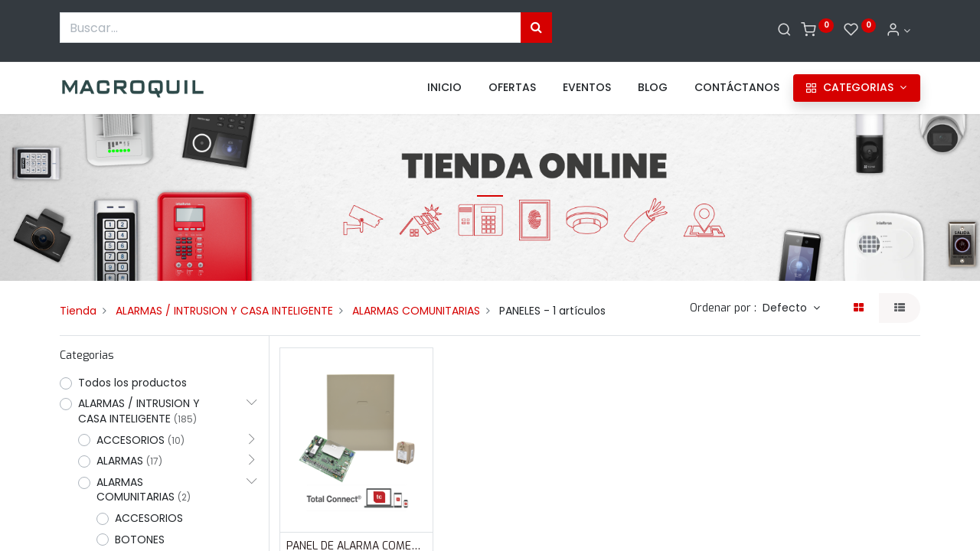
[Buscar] (784, 31)
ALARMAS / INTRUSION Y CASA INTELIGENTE (224, 311)
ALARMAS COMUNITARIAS (416, 311)
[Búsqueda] (536, 28)
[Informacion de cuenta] (898, 31)
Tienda (78, 311)
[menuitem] (444, 88)
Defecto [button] (786, 308)
